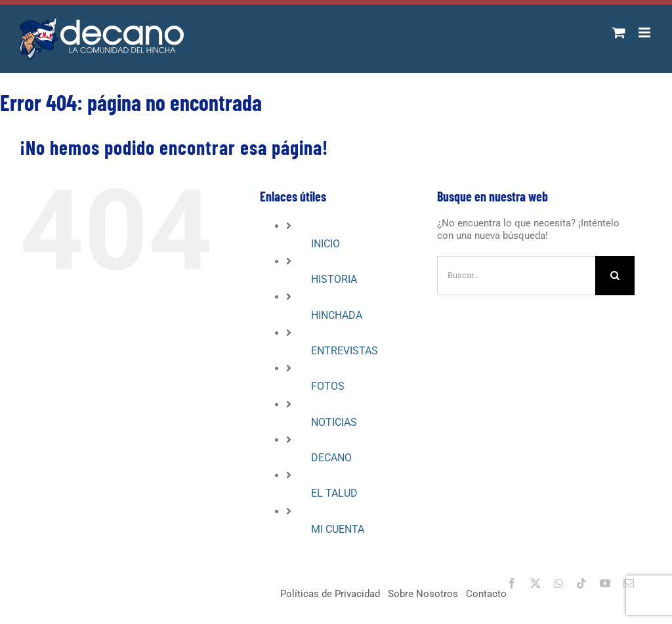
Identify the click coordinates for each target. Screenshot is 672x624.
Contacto (486, 594)
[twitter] (535, 583)
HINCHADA (337, 315)
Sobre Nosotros (423, 594)
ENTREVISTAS (345, 351)
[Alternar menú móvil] (645, 32)
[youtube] (605, 583)
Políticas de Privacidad (330, 594)
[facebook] (512, 583)
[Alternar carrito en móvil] (619, 32)
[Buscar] (615, 276)
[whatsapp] (558, 583)
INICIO (325, 244)
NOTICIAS (334, 422)
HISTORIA (334, 279)
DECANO (331, 458)
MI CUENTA (338, 529)
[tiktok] (581, 583)
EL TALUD (334, 493)
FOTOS (328, 386)
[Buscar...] (516, 276)
